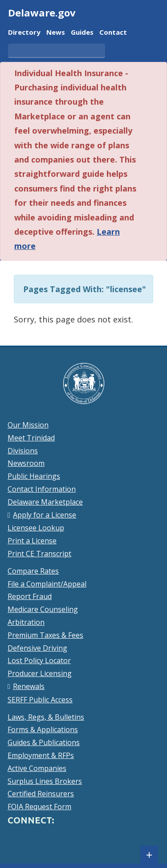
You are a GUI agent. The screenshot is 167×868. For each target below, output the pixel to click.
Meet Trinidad (31, 438)
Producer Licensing (40, 673)
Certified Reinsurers (41, 794)
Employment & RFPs (41, 755)
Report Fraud (30, 596)
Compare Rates (33, 571)
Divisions (23, 451)
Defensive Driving (37, 648)
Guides (82, 33)
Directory (24, 33)
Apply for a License (45, 515)
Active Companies (37, 768)
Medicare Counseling (43, 609)
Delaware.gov (42, 12)
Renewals (29, 686)
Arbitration (26, 622)
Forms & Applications (43, 729)
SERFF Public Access (40, 700)
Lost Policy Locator (39, 660)
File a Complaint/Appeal (47, 584)
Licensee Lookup (36, 528)
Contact (113, 33)
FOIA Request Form (39, 807)
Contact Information (42, 489)
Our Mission (28, 425)
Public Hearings (34, 476)
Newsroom (26, 463)
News (56, 33)
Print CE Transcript (39, 554)
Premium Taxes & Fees (45, 635)
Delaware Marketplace (45, 502)
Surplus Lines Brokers (45, 781)
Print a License (32, 541)
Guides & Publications (44, 742)
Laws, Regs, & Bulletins (46, 717)
